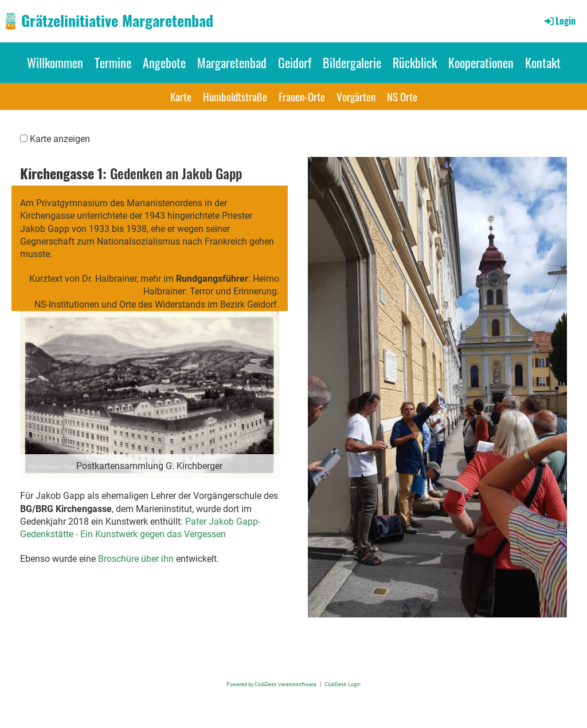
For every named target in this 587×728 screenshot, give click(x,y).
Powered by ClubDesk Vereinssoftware (271, 684)
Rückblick (415, 62)
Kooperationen (481, 62)
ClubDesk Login (343, 684)
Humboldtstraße (235, 96)
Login (559, 21)
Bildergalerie (352, 62)
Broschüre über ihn (136, 559)
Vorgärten (356, 96)
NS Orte (402, 96)
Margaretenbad (232, 62)
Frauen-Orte (302, 96)
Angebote (164, 62)
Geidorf (295, 62)
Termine (113, 62)
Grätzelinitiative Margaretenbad (117, 21)
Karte (181, 96)
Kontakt (543, 62)
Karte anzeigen (60, 139)
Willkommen (55, 62)
